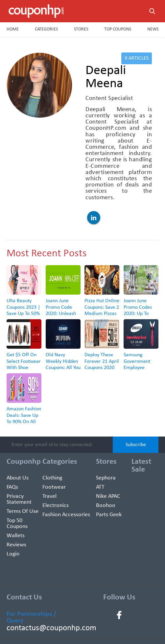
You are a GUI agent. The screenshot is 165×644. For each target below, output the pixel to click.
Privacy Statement (19, 499)
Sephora (106, 478)
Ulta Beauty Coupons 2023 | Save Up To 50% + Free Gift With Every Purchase (24, 313)
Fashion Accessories (66, 515)
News (153, 29)
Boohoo (106, 506)
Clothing (52, 478)
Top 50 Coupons (17, 524)
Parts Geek (109, 515)
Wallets (16, 536)
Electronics (56, 506)
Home (13, 29)
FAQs (12, 487)
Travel (49, 496)
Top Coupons (118, 29)
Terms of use (23, 511)
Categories (46, 29)
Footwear (54, 487)
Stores (81, 29)
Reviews (16, 545)
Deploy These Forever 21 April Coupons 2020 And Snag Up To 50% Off (102, 368)
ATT (100, 487)
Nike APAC (108, 496)
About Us (18, 478)
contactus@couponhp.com (38, 628)
